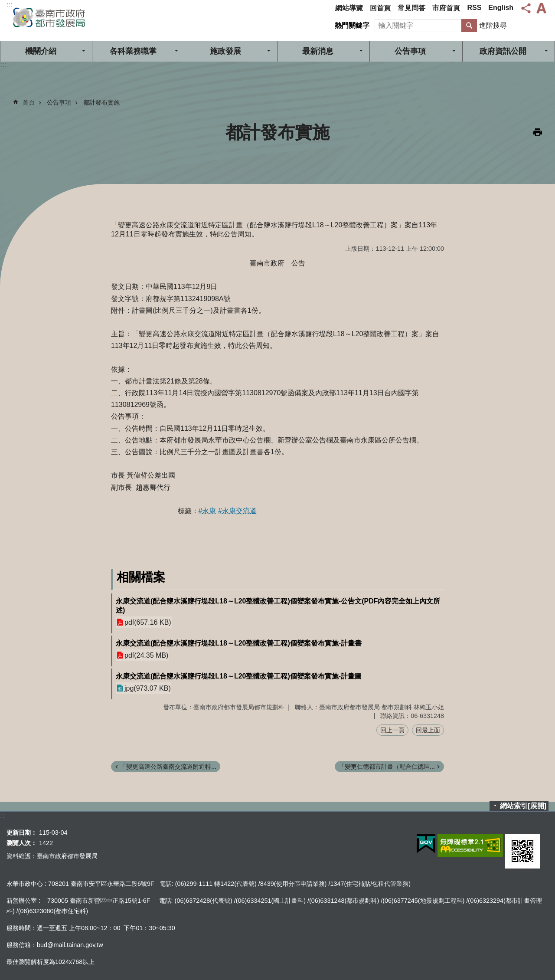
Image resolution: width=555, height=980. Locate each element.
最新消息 (318, 51)
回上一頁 (392, 730)
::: (9, 5)
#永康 (207, 511)
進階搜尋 (493, 25)
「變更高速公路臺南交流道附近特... (168, 767)
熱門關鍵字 (352, 25)
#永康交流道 (237, 511)
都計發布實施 (101, 102)
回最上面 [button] (428, 730)
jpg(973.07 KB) (148, 688)
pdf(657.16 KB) (148, 622)
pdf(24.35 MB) (146, 655)
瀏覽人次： (22, 843)
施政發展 (225, 51)
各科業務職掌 (133, 51)
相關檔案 (141, 577)
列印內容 (538, 132)
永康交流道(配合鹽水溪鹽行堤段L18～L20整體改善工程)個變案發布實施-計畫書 (239, 643)
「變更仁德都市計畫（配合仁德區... (387, 767)
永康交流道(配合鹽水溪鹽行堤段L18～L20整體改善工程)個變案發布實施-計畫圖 (239, 676)
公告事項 (410, 51)
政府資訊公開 (503, 51)
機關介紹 (41, 51)
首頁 (29, 102)
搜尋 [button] (469, 26)
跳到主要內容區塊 (5, 5)
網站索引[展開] (523, 806)
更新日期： (22, 833)
